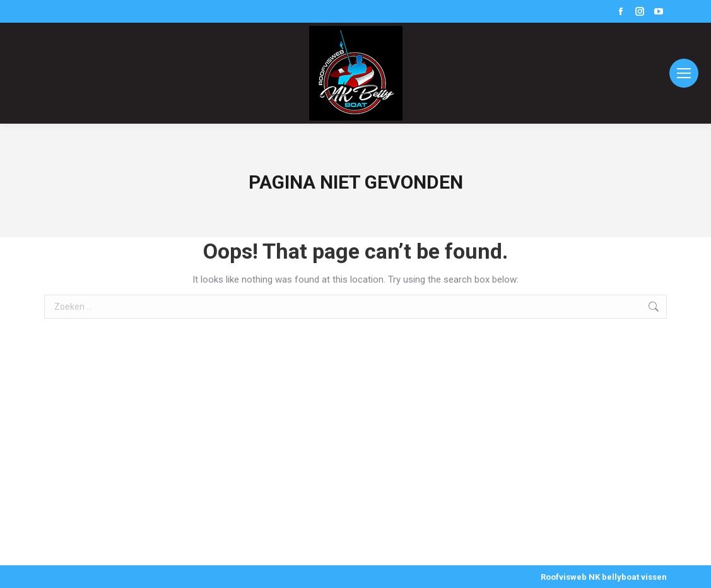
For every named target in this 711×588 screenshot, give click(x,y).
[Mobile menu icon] (684, 73)
